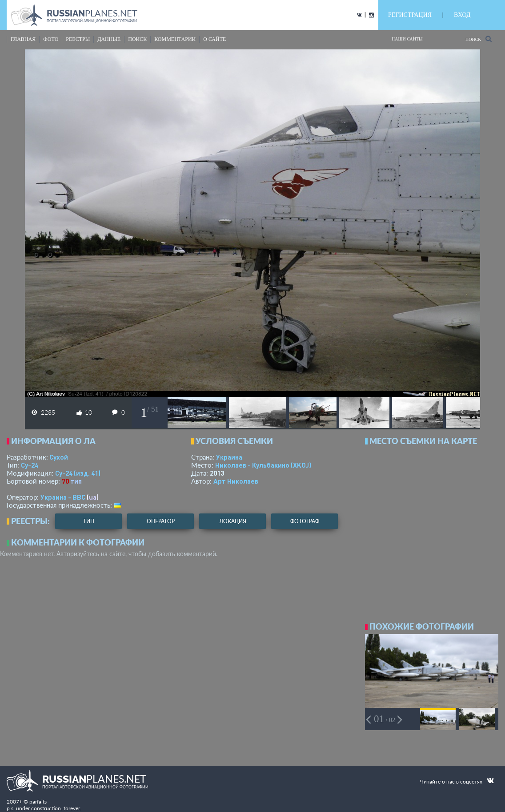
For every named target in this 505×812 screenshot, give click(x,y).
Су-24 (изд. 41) (78, 473)
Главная (23, 39)
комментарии (175, 39)
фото (51, 39)
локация (233, 521)
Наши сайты (407, 39)
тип (76, 481)
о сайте (214, 39)
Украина (229, 457)
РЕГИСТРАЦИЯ (410, 15)
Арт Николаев (236, 481)
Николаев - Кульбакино (263, 465)
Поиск (479, 39)
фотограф (305, 521)
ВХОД (462, 15)
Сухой (59, 457)
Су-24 (30, 465)
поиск (137, 39)
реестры (78, 39)
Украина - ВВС (63, 497)
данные (109, 39)
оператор (161, 521)
